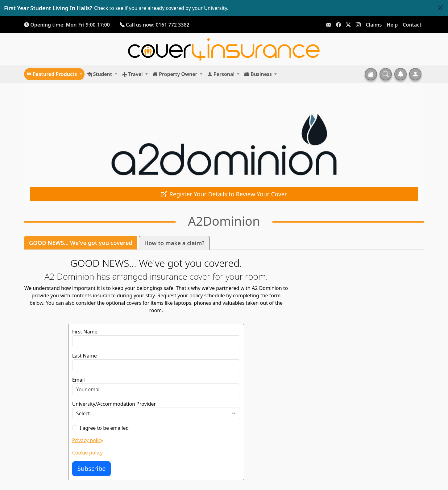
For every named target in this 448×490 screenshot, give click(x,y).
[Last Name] (156, 365)
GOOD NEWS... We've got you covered (81, 243)
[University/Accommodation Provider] (156, 413)
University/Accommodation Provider (114, 404)
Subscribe (92, 469)
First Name (85, 332)
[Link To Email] (329, 25)
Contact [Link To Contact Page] (412, 25)
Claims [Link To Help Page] (374, 25)
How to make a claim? (174, 243)
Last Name (85, 356)
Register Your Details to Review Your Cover (228, 194)
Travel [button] (133, 74)
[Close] (440, 8)
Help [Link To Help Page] (392, 25)
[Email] (156, 389)
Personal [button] (222, 74)
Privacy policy (88, 440)
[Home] (224, 49)
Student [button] (100, 74)
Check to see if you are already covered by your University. (161, 8)
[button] (386, 74)
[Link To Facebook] (338, 25)
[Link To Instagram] (358, 25)
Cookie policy (87, 453)
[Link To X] (348, 25)
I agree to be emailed (104, 428)
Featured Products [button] (52, 74)
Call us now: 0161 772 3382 (155, 25)
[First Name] (156, 341)
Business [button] (259, 74)
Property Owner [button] (176, 74)
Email (79, 380)
